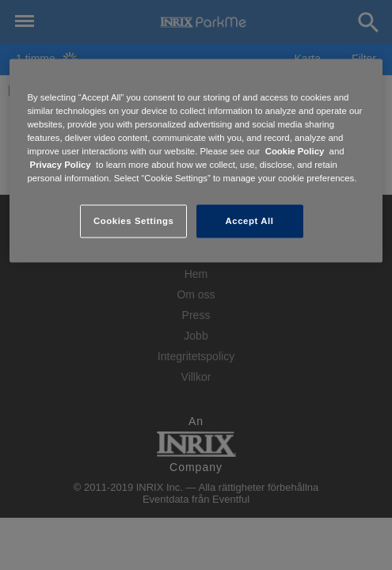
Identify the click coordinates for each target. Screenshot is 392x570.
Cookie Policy (295, 151)
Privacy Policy (61, 165)
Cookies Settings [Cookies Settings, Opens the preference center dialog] (133, 221)
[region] (196, 161)
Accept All (250, 221)
